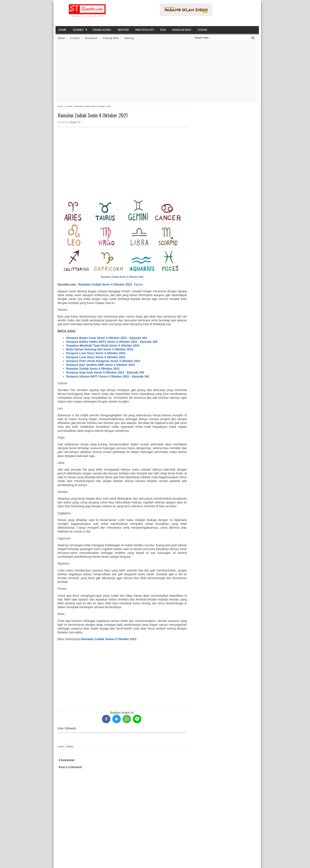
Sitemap (129, 38)
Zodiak (202, 30)
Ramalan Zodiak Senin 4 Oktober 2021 (93, 115)
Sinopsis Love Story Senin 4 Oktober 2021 (96, 353)
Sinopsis (123, 30)
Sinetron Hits (144, 30)
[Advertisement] (157, 71)
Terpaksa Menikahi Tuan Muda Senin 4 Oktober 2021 (103, 346)
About (61, 38)
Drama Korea (102, 30)
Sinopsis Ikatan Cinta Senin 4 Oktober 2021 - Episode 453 (107, 338)
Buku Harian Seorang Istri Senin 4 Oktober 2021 (100, 349)
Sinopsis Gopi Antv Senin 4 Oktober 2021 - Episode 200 (105, 372)
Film (163, 30)
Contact (75, 38)
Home (62, 30)
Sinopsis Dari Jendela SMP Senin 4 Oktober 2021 (101, 365)
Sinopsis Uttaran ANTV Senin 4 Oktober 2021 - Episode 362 (108, 376)
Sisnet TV (75, 122)
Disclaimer (91, 38)
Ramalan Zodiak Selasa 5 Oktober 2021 (109, 639)
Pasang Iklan (111, 38)
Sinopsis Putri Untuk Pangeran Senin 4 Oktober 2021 (103, 361)
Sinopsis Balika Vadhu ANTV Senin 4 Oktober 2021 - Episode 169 (112, 342)
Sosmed (78, 30)
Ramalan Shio (182, 30)
